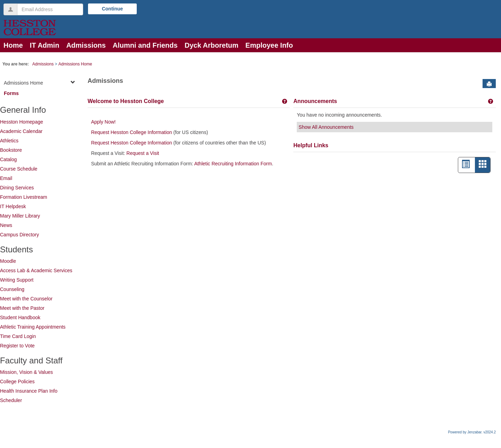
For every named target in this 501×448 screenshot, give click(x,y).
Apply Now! (104, 122)
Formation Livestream (23, 197)
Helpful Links (311, 145)
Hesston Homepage (22, 122)
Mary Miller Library (20, 216)
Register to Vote (17, 346)
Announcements (315, 101)
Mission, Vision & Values (26, 372)
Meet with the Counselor (26, 299)
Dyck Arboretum (211, 45)
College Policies (17, 382)
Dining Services (17, 188)
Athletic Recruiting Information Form (233, 164)
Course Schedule (19, 169)
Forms (11, 93)
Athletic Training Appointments (33, 327)
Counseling (12, 289)
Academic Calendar (21, 131)
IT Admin (45, 45)
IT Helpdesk (13, 206)
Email (6, 178)
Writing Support (17, 280)
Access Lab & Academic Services (36, 270)
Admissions (86, 45)
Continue (113, 9)
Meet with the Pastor (22, 308)
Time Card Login (18, 336)
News (6, 225)
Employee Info (269, 45)
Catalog (8, 159)
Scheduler (11, 400)
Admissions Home (75, 64)
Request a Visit (142, 153)
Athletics (9, 141)
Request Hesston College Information (132, 132)
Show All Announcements (326, 127)
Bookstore (11, 150)
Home (13, 45)
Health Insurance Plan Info (29, 391)
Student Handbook (20, 317)
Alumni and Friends (145, 45)
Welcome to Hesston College (126, 101)
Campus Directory (19, 235)
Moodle (8, 261)
